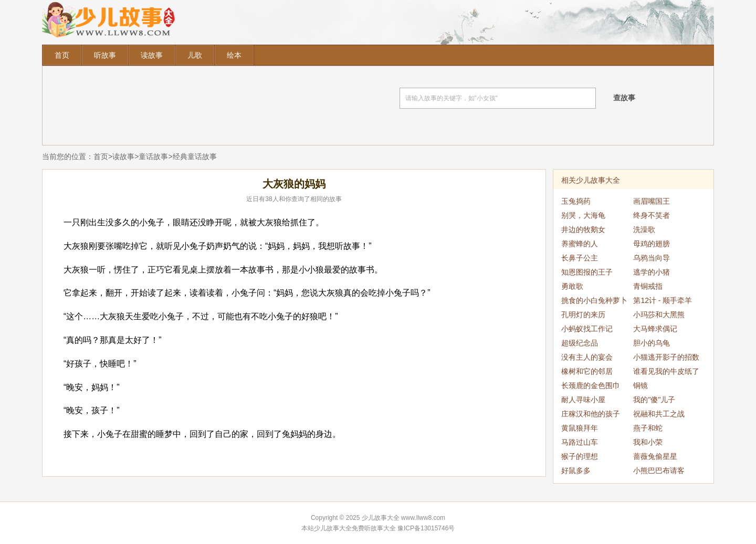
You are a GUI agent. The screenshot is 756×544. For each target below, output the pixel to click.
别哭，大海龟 (583, 215)
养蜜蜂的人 (580, 244)
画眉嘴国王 (652, 201)
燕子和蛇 (648, 428)
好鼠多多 (576, 470)
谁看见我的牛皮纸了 (666, 371)
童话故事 (153, 156)
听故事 (105, 55)
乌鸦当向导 (652, 258)
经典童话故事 (195, 156)
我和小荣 (648, 442)
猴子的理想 (580, 456)
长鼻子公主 (580, 258)
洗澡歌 (644, 229)
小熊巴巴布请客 (659, 470)
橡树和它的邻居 (587, 371)
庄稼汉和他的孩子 (591, 414)
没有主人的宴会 (587, 357)
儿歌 (195, 55)
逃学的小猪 (652, 272)
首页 (62, 55)
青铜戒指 (648, 286)
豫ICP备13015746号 (426, 528)
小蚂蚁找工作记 (587, 329)
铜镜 (640, 385)
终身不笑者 (652, 215)
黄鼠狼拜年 (580, 428)
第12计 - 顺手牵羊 (663, 300)
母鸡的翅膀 (652, 244)
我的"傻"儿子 (654, 400)
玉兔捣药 (576, 201)
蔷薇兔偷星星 (655, 456)
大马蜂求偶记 (655, 329)
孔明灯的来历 (583, 315)
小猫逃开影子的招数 (666, 357)
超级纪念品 (580, 343)
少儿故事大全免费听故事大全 (355, 528)
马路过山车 (580, 442)
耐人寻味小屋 (583, 400)
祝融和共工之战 (659, 414)
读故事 (152, 55)
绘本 (234, 55)
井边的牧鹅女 (583, 229)
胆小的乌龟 (652, 343)
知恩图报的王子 (587, 272)
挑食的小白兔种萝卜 (594, 300)
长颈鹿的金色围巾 (591, 385)
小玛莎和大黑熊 (659, 315)
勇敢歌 (572, 286)
